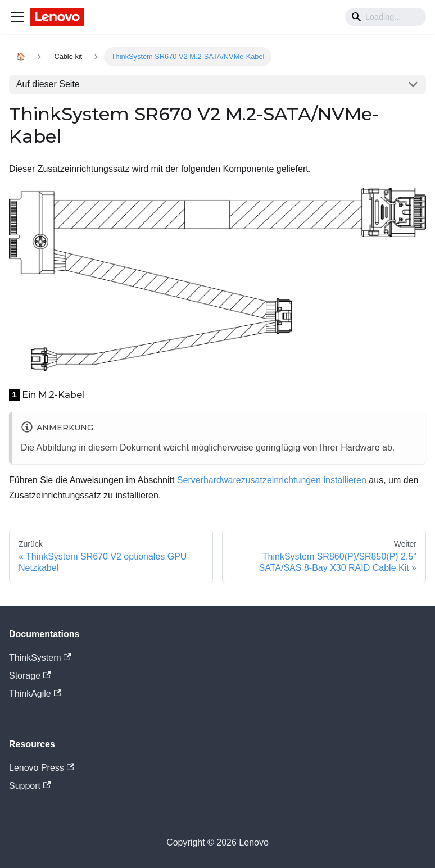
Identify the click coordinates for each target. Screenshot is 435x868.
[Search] (386, 17)
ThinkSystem (40, 658)
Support (30, 786)
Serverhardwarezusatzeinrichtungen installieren (272, 480)
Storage (30, 676)
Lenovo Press (42, 768)
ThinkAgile (35, 694)
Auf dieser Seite (48, 84)
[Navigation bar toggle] (17, 17)
